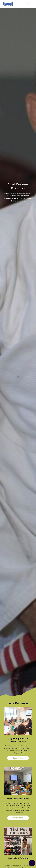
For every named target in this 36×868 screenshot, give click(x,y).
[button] (29, 4)
